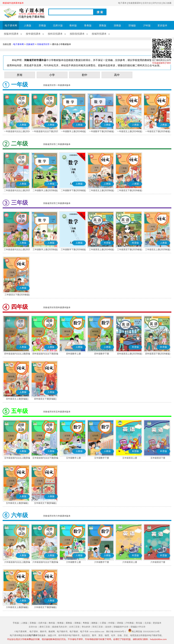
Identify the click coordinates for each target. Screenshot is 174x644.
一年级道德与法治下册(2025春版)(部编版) (45, 132)
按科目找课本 (55, 34)
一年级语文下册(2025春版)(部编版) (158, 132)
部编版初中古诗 (121, 627)
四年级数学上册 (73, 354)
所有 (20, 75)
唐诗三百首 (45, 627)
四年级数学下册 (102, 354)
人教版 (28, 26)
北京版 (148, 623)
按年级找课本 (33, 34)
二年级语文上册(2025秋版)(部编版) (101, 191)
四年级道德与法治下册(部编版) (45, 354)
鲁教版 (88, 26)
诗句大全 (157, 3)
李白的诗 (86, 627)
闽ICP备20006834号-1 (116, 632)
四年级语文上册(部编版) (17, 399)
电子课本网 (11, 26)
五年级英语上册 (130, 458)
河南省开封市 (43, 44)
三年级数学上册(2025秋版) (45, 250)
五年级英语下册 (158, 458)
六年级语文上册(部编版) (17, 607)
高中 (117, 75)
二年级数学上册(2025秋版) (45, 190)
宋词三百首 (98, 627)
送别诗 (108, 627)
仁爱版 (103, 623)
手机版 (16, 623)
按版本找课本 (11, 34)
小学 (52, 75)
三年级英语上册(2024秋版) (101, 250)
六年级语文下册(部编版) (45, 607)
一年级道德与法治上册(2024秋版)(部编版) (17, 132)
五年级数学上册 (73, 458)
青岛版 (139, 623)
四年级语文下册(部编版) (45, 399)
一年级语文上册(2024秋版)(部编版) (130, 132)
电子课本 (122, 3)
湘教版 (94, 623)
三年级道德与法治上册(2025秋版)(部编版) (17, 250)
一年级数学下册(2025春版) (101, 131)
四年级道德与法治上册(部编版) (17, 354)
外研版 (111, 623)
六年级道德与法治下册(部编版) (45, 562)
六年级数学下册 (102, 562)
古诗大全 (147, 3)
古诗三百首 (74, 627)
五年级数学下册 (102, 458)
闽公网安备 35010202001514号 (144, 632)
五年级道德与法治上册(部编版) (17, 458)
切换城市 (30, 44)
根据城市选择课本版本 (13, 3)
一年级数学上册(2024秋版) (73, 131)
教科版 (73, 26)
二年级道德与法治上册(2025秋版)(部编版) (17, 191)
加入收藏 (167, 3)
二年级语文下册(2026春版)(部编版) (130, 191)
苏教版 (42, 26)
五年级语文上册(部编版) (17, 503)
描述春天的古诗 (59, 627)
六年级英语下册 (158, 562)
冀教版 (103, 26)
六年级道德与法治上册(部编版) (17, 562)
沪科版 (147, 26)
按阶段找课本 (77, 34)
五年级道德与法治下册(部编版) (45, 458)
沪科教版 (130, 623)
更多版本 (162, 26)
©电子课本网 (20, 632)
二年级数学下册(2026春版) (73, 190)
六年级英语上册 (130, 562)
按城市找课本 (99, 34)
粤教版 (86, 623)
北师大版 (58, 26)
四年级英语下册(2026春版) (158, 354)
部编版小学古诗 (138, 627)
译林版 (120, 623)
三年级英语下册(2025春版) (130, 250)
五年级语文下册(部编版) (45, 503)
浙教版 (117, 26)
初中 (85, 75)
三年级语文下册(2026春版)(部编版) (17, 295)
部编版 (132, 26)
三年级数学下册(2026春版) (73, 250)
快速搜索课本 (135, 3)
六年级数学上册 (73, 562)
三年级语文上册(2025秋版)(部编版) (158, 250)
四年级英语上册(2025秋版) (130, 354)
